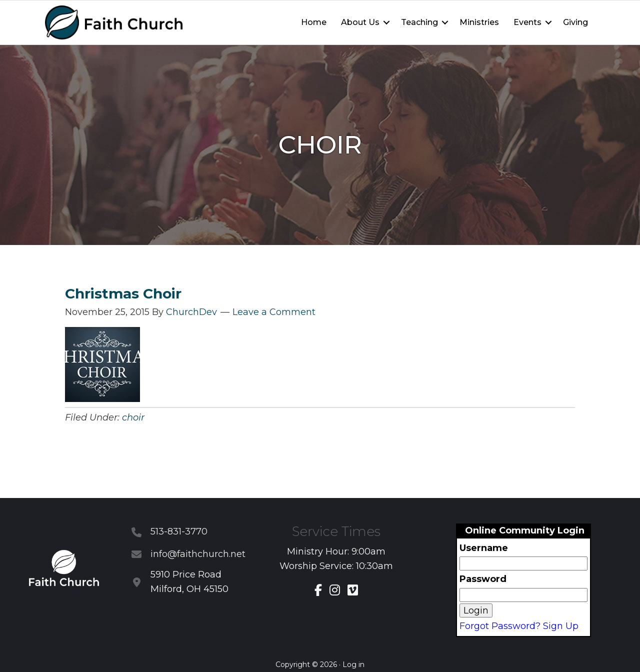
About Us (360, 22)
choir (133, 417)
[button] (386, 22)
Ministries (479, 22)
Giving (575, 22)
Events (527, 22)
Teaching (419, 22)
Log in (353, 664)
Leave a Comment (274, 312)
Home (314, 22)
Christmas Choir (123, 293)
